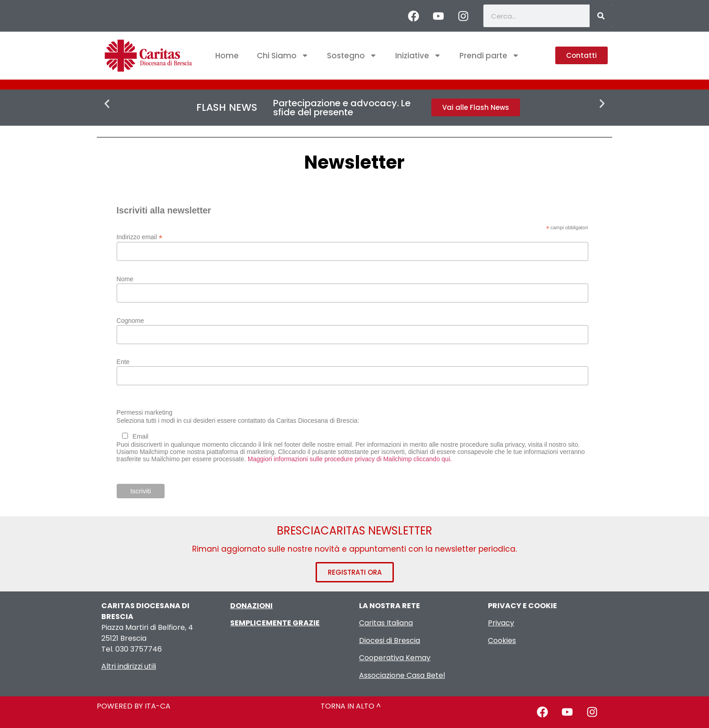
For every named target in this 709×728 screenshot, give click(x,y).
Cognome (130, 321)
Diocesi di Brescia (390, 641)
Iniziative (418, 55)
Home (227, 56)
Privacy (501, 623)
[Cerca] (601, 16)
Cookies (502, 641)
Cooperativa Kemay (395, 658)
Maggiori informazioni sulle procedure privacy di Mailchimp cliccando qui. (350, 459)
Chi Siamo (283, 55)
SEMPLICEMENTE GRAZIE (275, 623)
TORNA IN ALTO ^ (351, 706)
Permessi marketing (145, 412)
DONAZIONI (251, 606)
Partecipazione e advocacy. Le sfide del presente (342, 108)
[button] (107, 104)
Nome (125, 279)
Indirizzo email (140, 237)
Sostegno (352, 55)
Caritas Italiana (386, 623)
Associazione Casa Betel (402, 675)
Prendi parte (489, 55)
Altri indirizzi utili (129, 666)
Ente (123, 362)
